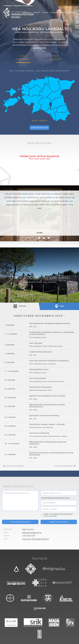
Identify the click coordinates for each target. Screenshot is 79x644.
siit (69, 498)
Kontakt (72, 12)
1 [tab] (34, 238)
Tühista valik (43, 120)
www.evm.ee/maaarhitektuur (36, 539)
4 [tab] (49, 238)
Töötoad (45, 12)
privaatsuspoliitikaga (50, 516)
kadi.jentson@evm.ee (32, 533)
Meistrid (36, 12)
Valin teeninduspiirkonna (20, 522)
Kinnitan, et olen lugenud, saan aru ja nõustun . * (57, 515)
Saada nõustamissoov (39, 128)
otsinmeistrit (56, 57)
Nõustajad (27, 12)
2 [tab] (39, 238)
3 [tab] (44, 238)
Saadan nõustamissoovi (59, 522)
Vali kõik (35, 120)
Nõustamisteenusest (58, 12)
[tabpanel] (39, 213)
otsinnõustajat (23, 57)
